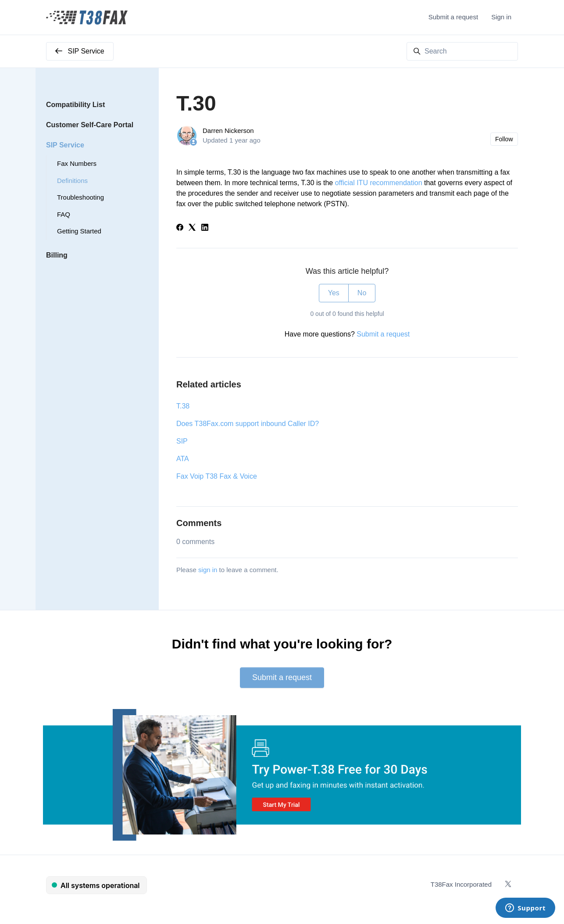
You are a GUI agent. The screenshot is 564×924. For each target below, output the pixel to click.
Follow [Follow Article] (504, 139)
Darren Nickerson (228, 131)
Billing (57, 255)
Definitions (72, 181)
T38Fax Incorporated (461, 884)
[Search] (462, 51)
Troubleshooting (80, 197)
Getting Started (79, 231)
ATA (183, 459)
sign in (208, 570)
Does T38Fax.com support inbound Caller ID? (248, 424)
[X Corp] (192, 228)
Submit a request (453, 17)
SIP (182, 441)
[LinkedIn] (205, 228)
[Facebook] (180, 228)
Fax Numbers (77, 163)
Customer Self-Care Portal (90, 125)
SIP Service (65, 145)
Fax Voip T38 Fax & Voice (217, 476)
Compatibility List (75, 105)
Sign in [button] (501, 17)
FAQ (64, 214)
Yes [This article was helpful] (334, 293)
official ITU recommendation (379, 183)
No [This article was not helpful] (362, 293)
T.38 (183, 406)
